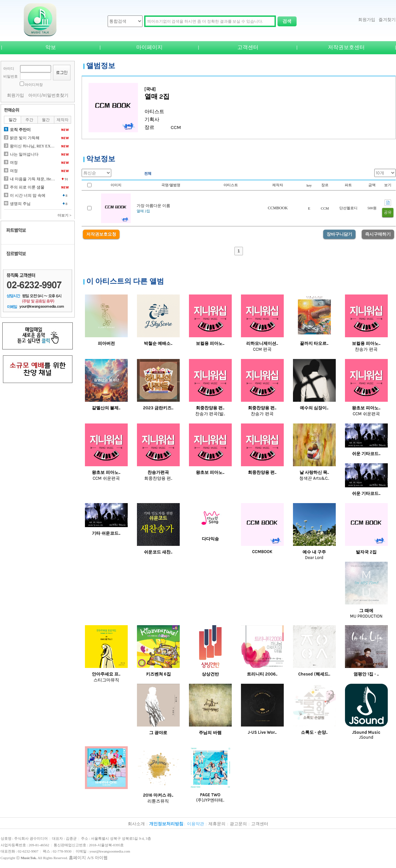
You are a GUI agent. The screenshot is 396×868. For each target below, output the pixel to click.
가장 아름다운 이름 (153, 206)
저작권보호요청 (101, 234)
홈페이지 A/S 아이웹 (88, 858)
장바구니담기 (339, 234)
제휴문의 (217, 824)
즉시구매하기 (378, 234)
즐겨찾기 (387, 20)
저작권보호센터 (346, 47)
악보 (51, 47)
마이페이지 (149, 47)
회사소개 (136, 824)
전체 (148, 173)
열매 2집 (143, 211)
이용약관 (196, 824)
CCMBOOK (278, 208)
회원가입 (367, 20)
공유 (388, 212)
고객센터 (248, 47)
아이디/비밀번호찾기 (49, 95)
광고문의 (238, 824)
